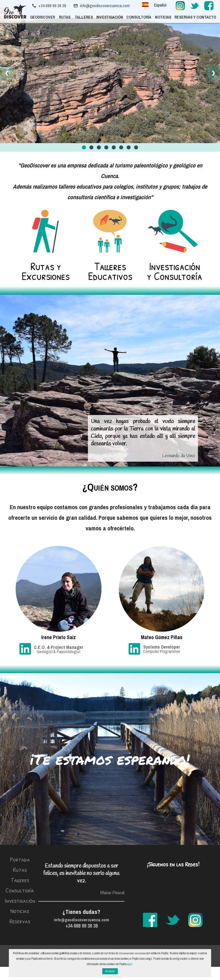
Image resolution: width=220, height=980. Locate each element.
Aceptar (110, 971)
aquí (130, 964)
